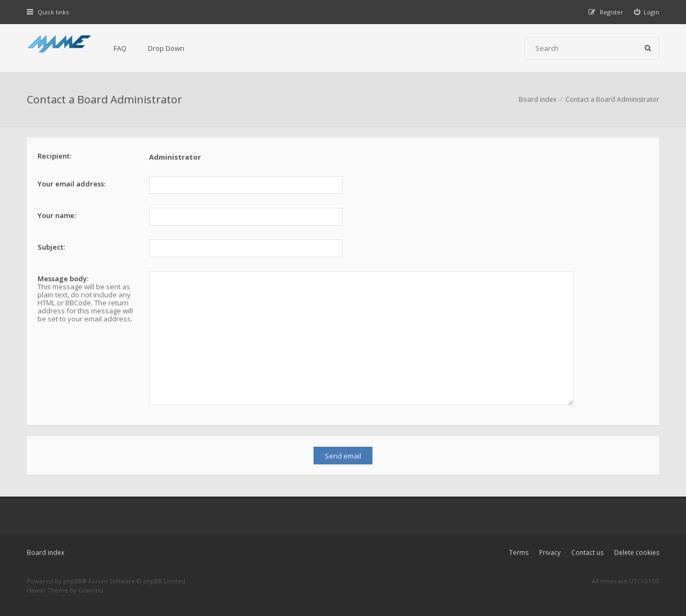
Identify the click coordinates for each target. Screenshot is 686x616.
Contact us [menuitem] (587, 553)
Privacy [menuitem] (550, 553)
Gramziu (91, 590)
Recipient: (54, 156)
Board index (46, 553)
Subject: (51, 247)
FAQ (120, 48)
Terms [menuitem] (519, 553)
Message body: (63, 279)
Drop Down (166, 48)
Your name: (57, 215)
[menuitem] (647, 12)
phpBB (73, 581)
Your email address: (72, 184)
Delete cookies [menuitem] (637, 553)
